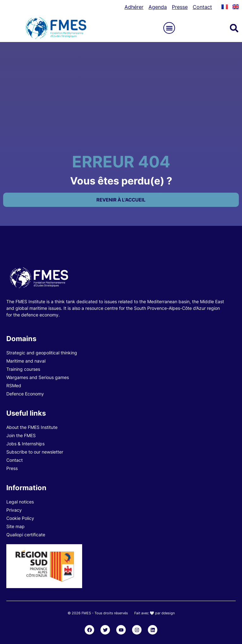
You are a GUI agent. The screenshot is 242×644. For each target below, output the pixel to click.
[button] (169, 28)
